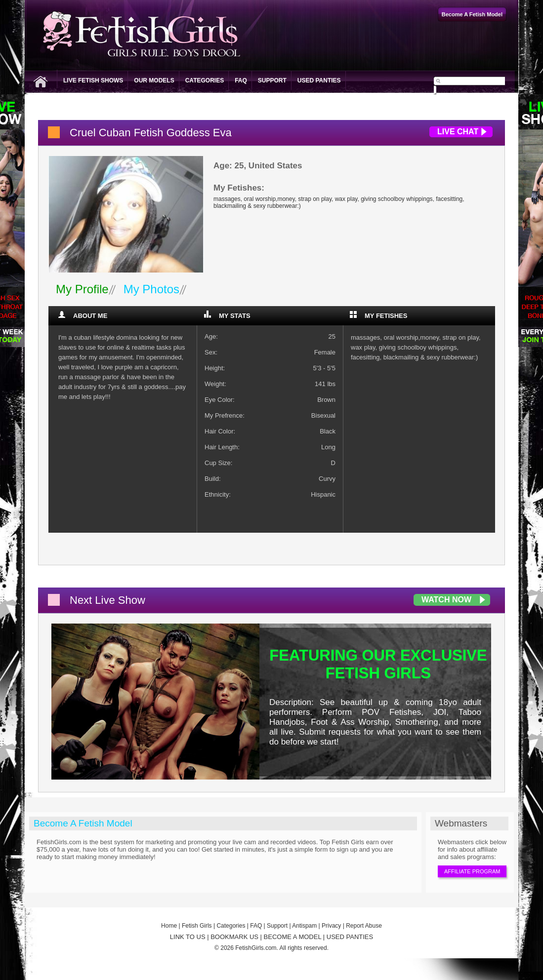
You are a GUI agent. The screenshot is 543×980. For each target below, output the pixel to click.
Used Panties (319, 80)
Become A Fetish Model (83, 823)
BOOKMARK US (234, 937)
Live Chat (458, 132)
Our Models (154, 80)
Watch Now (446, 600)
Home (169, 926)
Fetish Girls (197, 926)
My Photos (151, 289)
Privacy (331, 926)
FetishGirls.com (256, 948)
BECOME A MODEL (293, 937)
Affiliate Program (472, 871)
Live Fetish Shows (93, 80)
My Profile (82, 289)
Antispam (304, 926)
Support (272, 80)
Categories (205, 80)
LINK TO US (188, 937)
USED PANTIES (350, 937)
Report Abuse (364, 926)
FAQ (241, 80)
